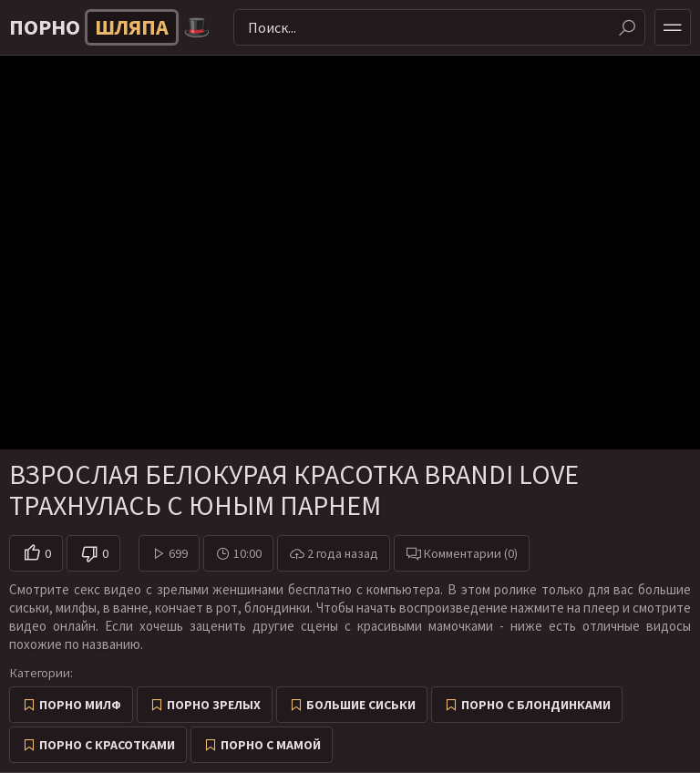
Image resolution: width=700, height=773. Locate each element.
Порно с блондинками (536, 705)
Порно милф (80, 705)
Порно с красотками (107, 745)
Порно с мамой (271, 745)
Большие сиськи (361, 705)
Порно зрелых (214, 705)
